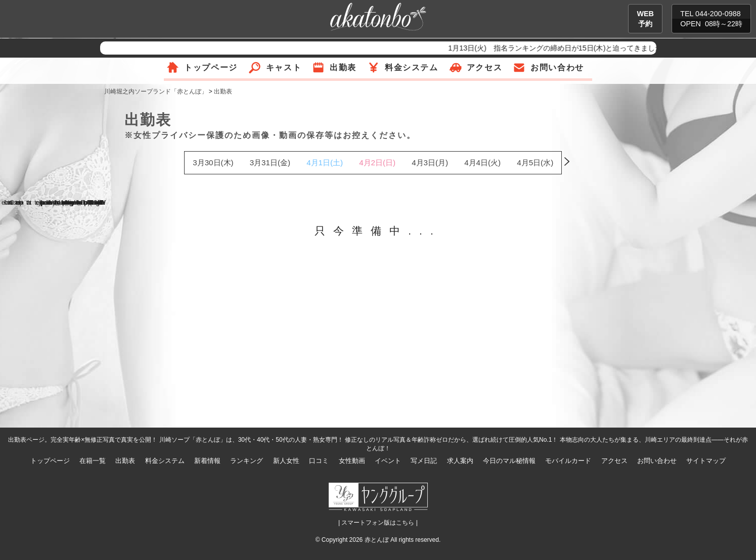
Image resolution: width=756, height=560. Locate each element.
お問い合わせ (557, 67)
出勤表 (343, 67)
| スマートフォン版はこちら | (378, 523)
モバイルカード (568, 461)
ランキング (247, 461)
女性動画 (352, 461)
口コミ (319, 461)
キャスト (284, 67)
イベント (388, 461)
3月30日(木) (213, 162)
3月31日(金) (270, 162)
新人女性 (286, 461)
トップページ (211, 67)
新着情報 (207, 461)
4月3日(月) (430, 162)
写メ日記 (424, 461)
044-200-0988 (718, 14)
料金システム (412, 67)
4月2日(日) (377, 162)
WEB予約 (645, 19)
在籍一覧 (93, 461)
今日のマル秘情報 (509, 461)
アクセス (484, 67)
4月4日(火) (482, 162)
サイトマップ (706, 461)
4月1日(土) (325, 162)
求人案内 (460, 461)
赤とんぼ (377, 540)
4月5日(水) (535, 162)
